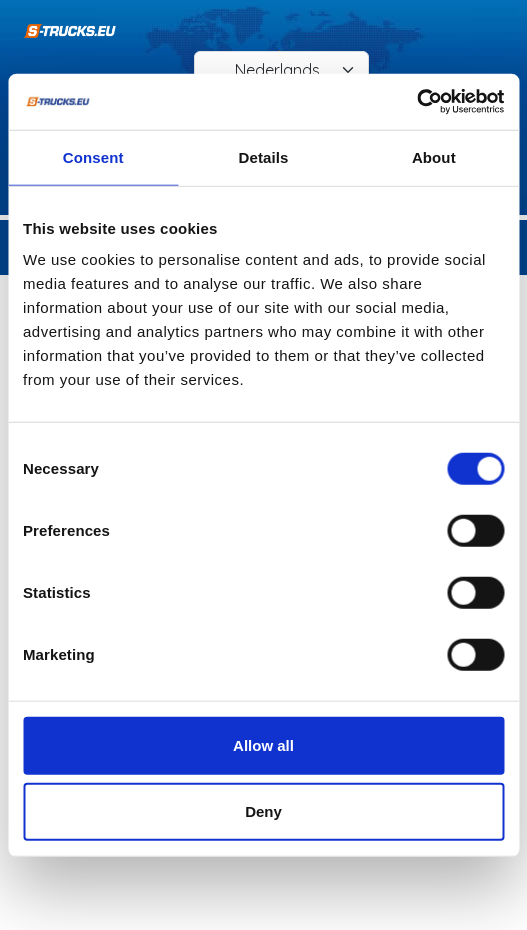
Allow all (263, 745)
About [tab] (434, 156)
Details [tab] (264, 156)
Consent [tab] (93, 156)
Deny (263, 810)
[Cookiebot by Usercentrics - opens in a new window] (416, 102)
